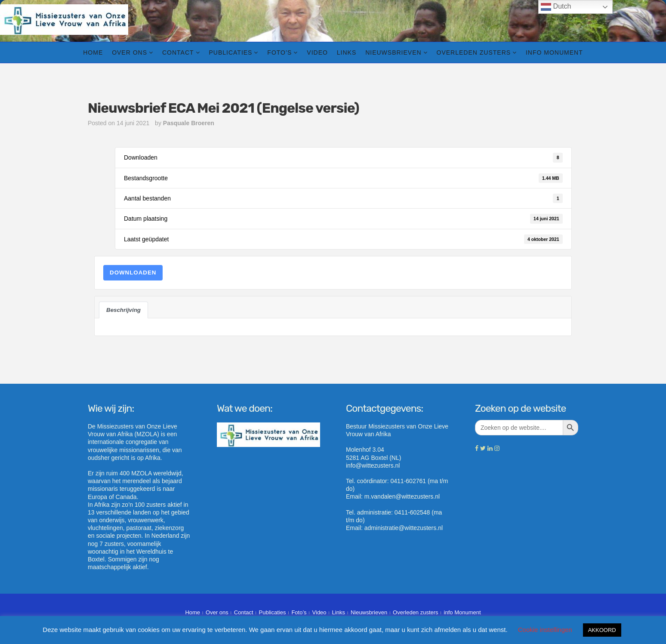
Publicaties (230, 52)
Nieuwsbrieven (393, 52)
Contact (178, 52)
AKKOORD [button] (602, 630)
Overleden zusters (474, 52)
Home (93, 52)
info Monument (554, 52)
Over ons (129, 52)
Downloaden (133, 273)
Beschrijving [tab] (123, 310)
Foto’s (279, 52)
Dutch (556, 7)
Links (347, 52)
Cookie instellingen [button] (545, 630)
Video (317, 52)
